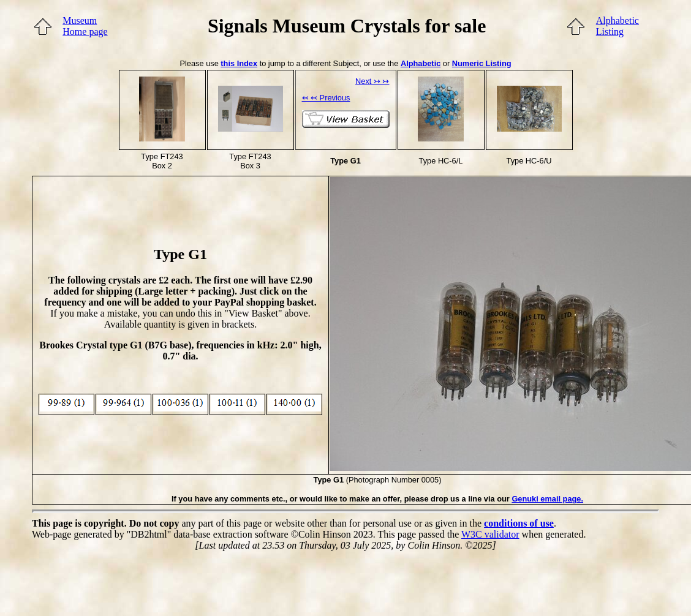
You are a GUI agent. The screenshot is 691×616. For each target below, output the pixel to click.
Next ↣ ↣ (372, 81)
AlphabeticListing (617, 26)
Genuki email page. (547, 499)
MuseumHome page (85, 26)
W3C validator (490, 534)
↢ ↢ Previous (326, 98)
